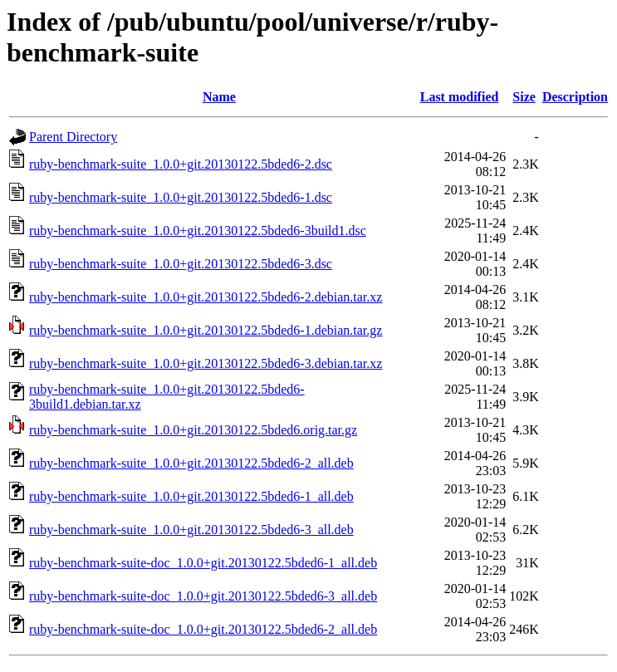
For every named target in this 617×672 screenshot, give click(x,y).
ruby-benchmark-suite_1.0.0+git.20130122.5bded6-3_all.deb (191, 530)
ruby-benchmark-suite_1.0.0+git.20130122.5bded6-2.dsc (181, 164)
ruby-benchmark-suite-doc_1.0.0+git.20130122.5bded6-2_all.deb (203, 629)
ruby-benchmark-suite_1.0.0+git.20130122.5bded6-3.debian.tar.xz (206, 363)
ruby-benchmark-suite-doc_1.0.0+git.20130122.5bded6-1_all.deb (203, 563)
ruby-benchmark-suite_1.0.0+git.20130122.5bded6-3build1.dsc (198, 231)
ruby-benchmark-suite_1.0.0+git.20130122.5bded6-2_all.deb (191, 463)
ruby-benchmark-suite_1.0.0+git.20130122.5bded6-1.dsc (181, 197)
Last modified (460, 97)
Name (219, 97)
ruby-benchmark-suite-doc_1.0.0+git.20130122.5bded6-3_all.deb (203, 596)
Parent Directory (73, 137)
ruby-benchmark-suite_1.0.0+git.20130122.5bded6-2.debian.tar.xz (206, 297)
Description (575, 97)
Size (524, 97)
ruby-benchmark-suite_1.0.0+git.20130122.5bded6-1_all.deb (191, 496)
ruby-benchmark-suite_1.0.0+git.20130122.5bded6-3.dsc (181, 264)
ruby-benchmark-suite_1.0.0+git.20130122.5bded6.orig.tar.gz (193, 430)
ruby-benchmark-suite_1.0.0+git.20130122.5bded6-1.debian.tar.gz (206, 330)
